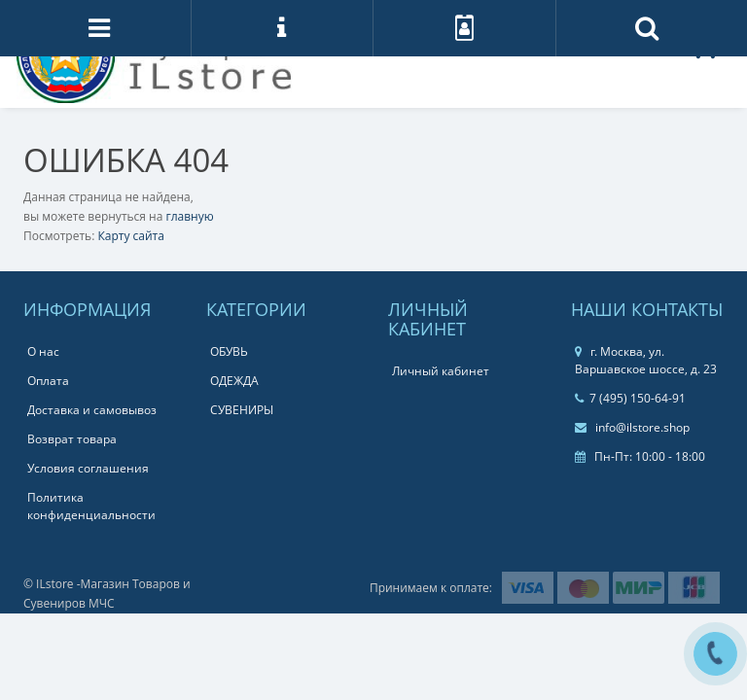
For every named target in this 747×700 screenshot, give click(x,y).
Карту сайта (130, 236)
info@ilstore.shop (632, 427)
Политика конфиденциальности (91, 506)
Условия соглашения (88, 468)
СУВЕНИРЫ (242, 410)
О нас (43, 351)
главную (190, 216)
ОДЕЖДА (234, 381)
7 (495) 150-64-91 (630, 398)
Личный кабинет (441, 371)
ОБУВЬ (229, 351)
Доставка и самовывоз (92, 410)
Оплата (48, 381)
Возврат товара (72, 439)
